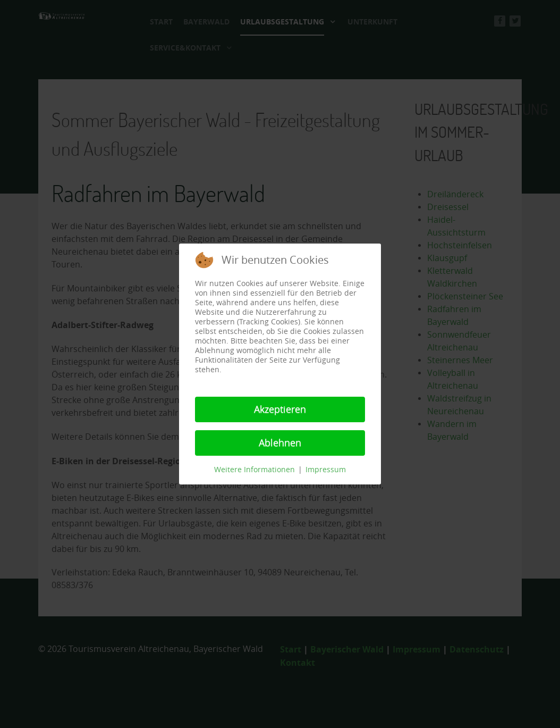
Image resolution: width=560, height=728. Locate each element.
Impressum (326, 470)
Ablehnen (280, 443)
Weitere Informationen (254, 470)
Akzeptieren (280, 409)
